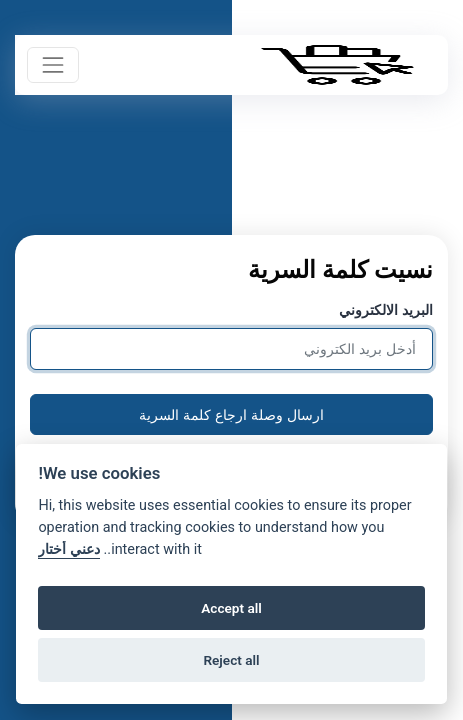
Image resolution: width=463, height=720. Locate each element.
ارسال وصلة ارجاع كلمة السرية (231, 414)
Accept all (231, 608)
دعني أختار (69, 549)
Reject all (231, 660)
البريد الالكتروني (386, 309)
